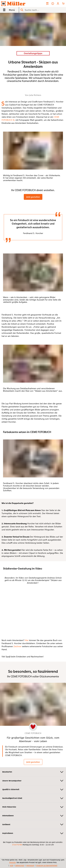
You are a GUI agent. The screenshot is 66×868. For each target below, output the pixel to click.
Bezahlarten (33, 772)
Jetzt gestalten (33, 197)
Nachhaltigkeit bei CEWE (33, 798)
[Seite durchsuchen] (43, 10)
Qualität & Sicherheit (33, 790)
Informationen (33, 816)
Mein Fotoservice (33, 807)
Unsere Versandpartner (33, 781)
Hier (27, 640)
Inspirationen (33, 833)
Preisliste (13, 862)
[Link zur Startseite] (14, 3)
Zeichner (17, 646)
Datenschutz (20, 866)
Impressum (30, 866)
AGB (11, 866)
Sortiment (33, 824)
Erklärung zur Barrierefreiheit (47, 866)
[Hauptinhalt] (33, 390)
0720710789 (17, 845)
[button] (58, 4)
